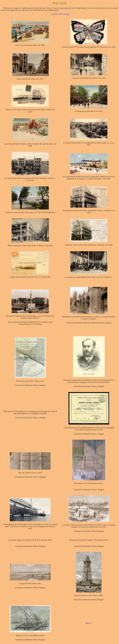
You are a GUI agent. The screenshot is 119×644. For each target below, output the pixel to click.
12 (68, 14)
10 (63, 14)
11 (66, 14)
